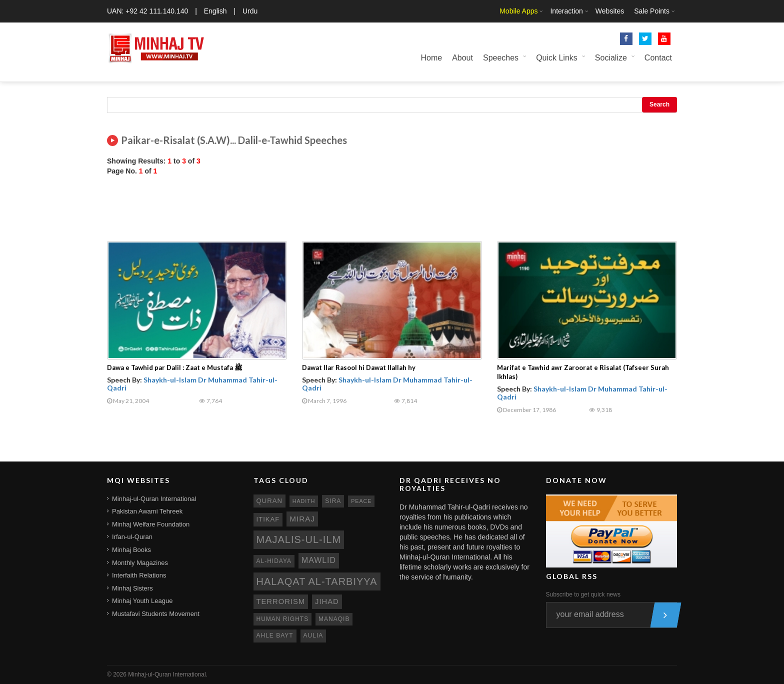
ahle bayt (275, 635)
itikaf (268, 519)
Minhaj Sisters (132, 588)
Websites (610, 11)
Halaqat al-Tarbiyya (317, 581)
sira (333, 501)
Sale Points (652, 11)
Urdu (250, 11)
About (462, 58)
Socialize (611, 58)
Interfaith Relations (139, 575)
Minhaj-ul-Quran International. (168, 674)
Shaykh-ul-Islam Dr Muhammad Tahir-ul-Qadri (192, 383)
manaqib (334, 619)
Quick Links (557, 58)
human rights (283, 619)
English (215, 11)
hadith (304, 501)
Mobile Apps (518, 11)
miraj (302, 519)
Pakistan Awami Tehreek (147, 511)
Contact (658, 58)
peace (361, 501)
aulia (313, 635)
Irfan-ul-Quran (132, 537)
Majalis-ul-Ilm (299, 539)
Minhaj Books (131, 550)
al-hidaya (274, 561)
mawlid (319, 560)
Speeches (501, 58)
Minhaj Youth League (142, 601)
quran (269, 501)
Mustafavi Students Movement (156, 614)
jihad (327, 601)
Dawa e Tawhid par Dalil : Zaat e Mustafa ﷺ (175, 367)
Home (431, 58)
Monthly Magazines (140, 563)
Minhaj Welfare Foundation (151, 524)
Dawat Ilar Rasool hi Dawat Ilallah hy (359, 367)
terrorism (281, 601)
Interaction (566, 11)
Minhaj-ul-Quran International (154, 499)
